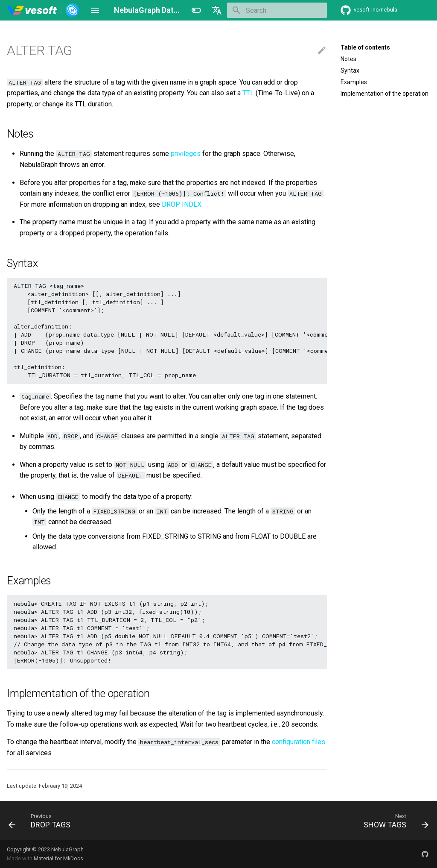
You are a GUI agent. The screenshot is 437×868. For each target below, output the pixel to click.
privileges (186, 154)
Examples (354, 82)
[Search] (277, 10)
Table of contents (365, 47)
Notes (348, 59)
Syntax (350, 70)
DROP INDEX (182, 204)
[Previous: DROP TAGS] (42, 821)
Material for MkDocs (58, 858)
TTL (248, 93)
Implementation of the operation (385, 94)
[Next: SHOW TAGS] (394, 821)
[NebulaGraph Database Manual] (43, 10)
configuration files (299, 742)
